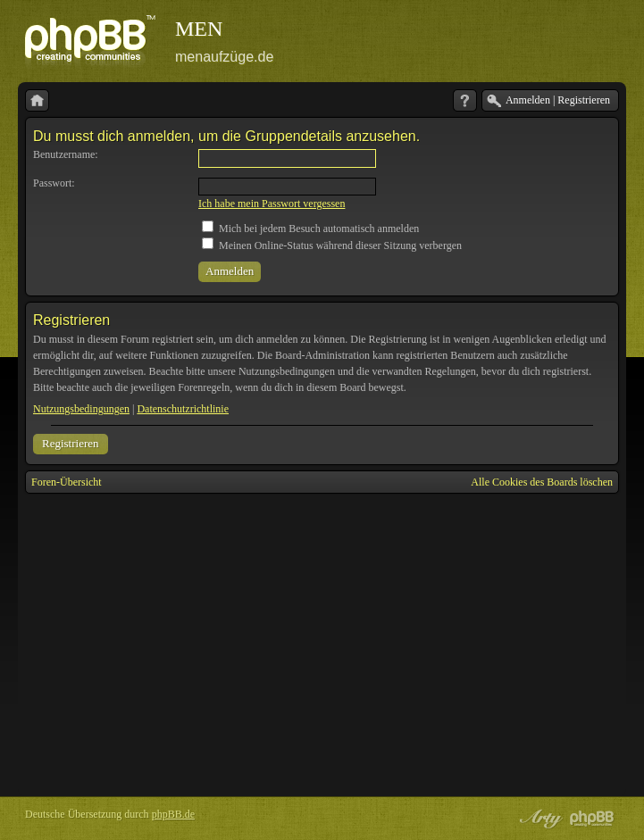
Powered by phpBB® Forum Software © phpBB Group (592, 819)
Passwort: (54, 183)
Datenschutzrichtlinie (183, 409)
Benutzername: (66, 154)
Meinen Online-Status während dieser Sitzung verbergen (332, 245)
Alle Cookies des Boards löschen (542, 482)
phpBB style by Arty (539, 819)
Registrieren (71, 443)
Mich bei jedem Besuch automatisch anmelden (310, 229)
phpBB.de (173, 814)
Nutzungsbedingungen (81, 409)
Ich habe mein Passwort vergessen (272, 204)
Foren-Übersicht (67, 482)
